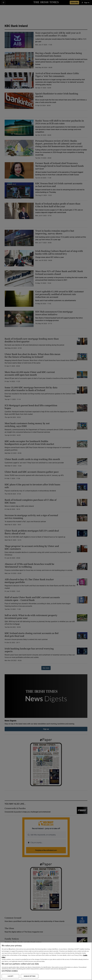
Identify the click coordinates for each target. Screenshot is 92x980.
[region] (46, 961)
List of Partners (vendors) (10, 971)
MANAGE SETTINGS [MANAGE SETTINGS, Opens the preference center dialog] (30, 976)
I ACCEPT (10, 976)
